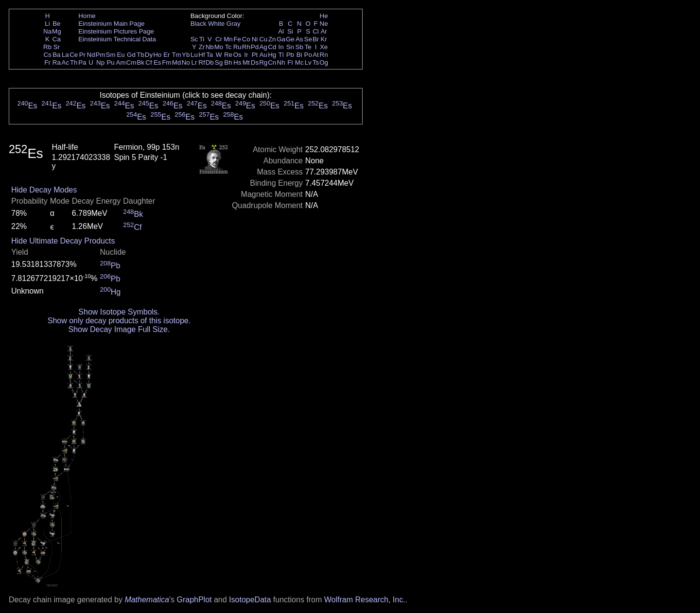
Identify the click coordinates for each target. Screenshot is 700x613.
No (186, 62)
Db (210, 62)
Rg (263, 62)
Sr (57, 47)
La (65, 55)
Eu (121, 55)
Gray (234, 24)
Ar (324, 31)
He (324, 16)
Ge (290, 39)
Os (237, 55)
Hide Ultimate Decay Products (63, 241)
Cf (149, 62)
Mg (57, 31)
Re (228, 55)
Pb (290, 55)
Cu (263, 39)
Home (87, 16)
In (281, 47)
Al (281, 31)
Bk (140, 62)
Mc (299, 62)
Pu (110, 62)
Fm (166, 62)
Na (47, 31)
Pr (82, 55)
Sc (194, 39)
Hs (237, 62)
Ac (66, 62)
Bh (228, 62)
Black (199, 24)
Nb (210, 47)
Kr (324, 39)
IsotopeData (250, 600)
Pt (255, 55)
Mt (246, 62)
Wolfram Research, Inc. (365, 600)
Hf (201, 55)
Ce (74, 55)
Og (324, 62)
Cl (316, 31)
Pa (82, 62)
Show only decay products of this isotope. (119, 321)
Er (166, 55)
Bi (299, 55)
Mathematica (147, 600)
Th (74, 62)
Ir (246, 55)
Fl (290, 62)
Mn (228, 39)
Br (316, 39)
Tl (281, 55)
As (299, 39)
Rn (324, 55)
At (316, 55)
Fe (237, 39)
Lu (194, 55)
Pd (255, 47)
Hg (272, 55)
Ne (324, 24)
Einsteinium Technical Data (117, 39)
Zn (272, 39)
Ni (255, 39)
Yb (186, 55)
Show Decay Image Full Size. (119, 329)
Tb (140, 55)
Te (308, 47)
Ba (56, 55)
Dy (149, 55)
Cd (272, 47)
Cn (272, 62)
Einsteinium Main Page (111, 24)
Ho (157, 55)
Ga (281, 39)
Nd (91, 55)
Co (246, 39)
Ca (57, 39)
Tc (228, 47)
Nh (281, 62)
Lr (194, 62)
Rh (246, 47)
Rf (201, 62)
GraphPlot (194, 600)
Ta (210, 55)
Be (56, 24)
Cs (47, 55)
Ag (263, 47)
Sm (111, 55)
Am (121, 62)
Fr (47, 62)
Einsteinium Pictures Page (116, 31)
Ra (57, 62)
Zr (202, 47)
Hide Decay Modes (44, 190)
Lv (308, 62)
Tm (176, 55)
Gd (131, 55)
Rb (47, 47)
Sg (219, 62)
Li (47, 24)
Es (157, 62)
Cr (219, 39)
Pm (101, 55)
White (216, 24)
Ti (202, 39)
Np (100, 62)
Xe (324, 47)
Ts (316, 62)
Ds (255, 62)
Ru (237, 47)
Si (290, 31)
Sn (290, 47)
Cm (131, 62)
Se (308, 39)
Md (177, 62)
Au (263, 55)
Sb (299, 47)
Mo (219, 47)
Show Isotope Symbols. (119, 312)
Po (308, 55)
